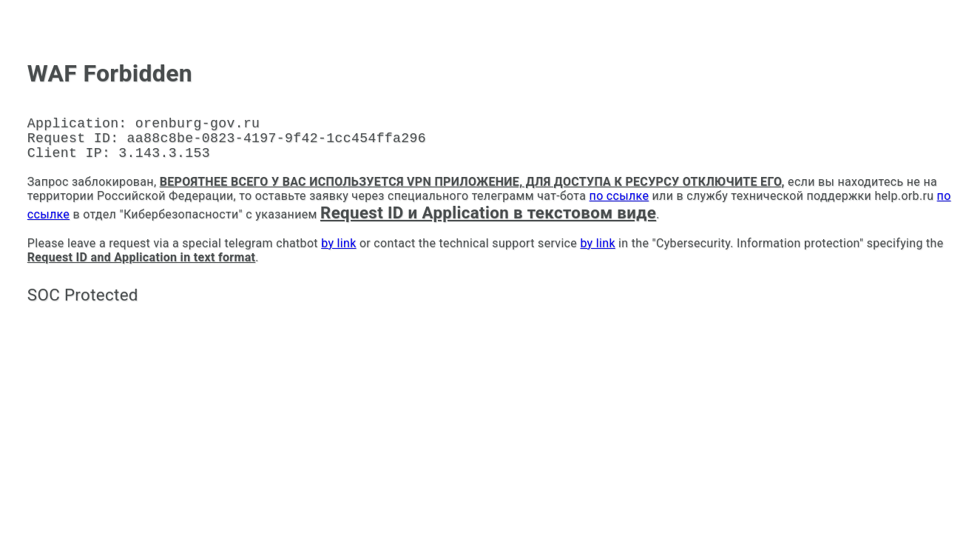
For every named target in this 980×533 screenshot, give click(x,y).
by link (338, 252)
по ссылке (619, 205)
